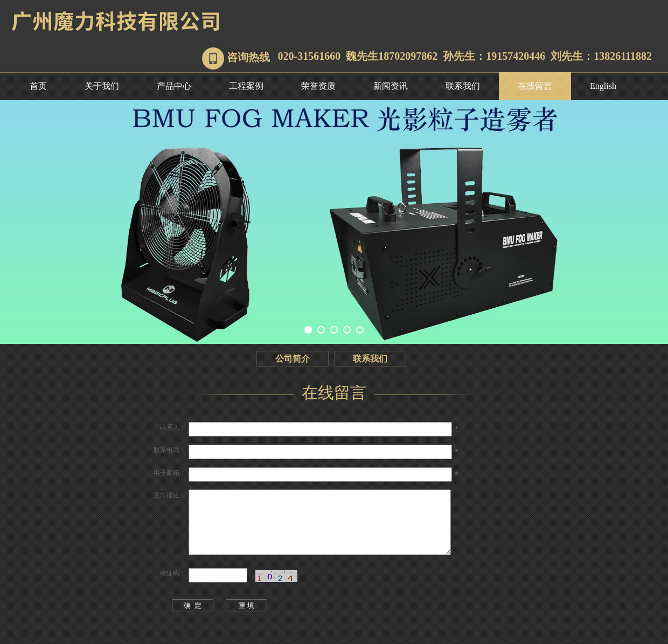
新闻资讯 (391, 86)
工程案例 (246, 86)
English (603, 86)
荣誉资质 (318, 86)
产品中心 (174, 86)
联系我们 (463, 86)
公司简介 (293, 359)
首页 (38, 86)
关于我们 (102, 86)
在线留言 (535, 86)
